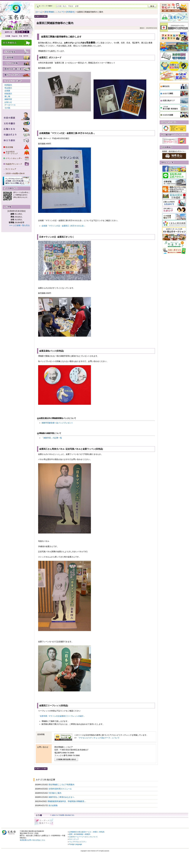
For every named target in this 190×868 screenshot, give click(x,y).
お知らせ (8, 102)
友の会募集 (53, 805)
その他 (7, 108)
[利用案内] (70, 12)
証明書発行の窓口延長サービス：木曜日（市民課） (87, 832)
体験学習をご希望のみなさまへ (62, 797)
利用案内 (8, 85)
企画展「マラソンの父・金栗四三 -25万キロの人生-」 (64, 226)
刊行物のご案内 (55, 793)
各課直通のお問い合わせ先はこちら (32, 840)
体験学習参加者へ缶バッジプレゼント (57, 423)
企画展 (7, 91)
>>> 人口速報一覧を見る (19, 225)
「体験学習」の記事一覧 (52, 438)
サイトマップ (74, 839)
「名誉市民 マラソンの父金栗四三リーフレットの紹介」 (62, 716)
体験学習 (8, 99)
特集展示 (8, 94)
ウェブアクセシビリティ (78, 842)
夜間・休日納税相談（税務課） (80, 834)
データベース (10, 105)
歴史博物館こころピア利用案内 (62, 785)
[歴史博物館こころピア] (54, 12)
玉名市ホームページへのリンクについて (83, 837)
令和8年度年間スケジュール (60, 789)
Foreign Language (76, 844)
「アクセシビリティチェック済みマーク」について (98, 738)
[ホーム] (39, 12)
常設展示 (8, 88)
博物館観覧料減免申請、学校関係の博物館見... (67, 801)
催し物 (7, 96)
